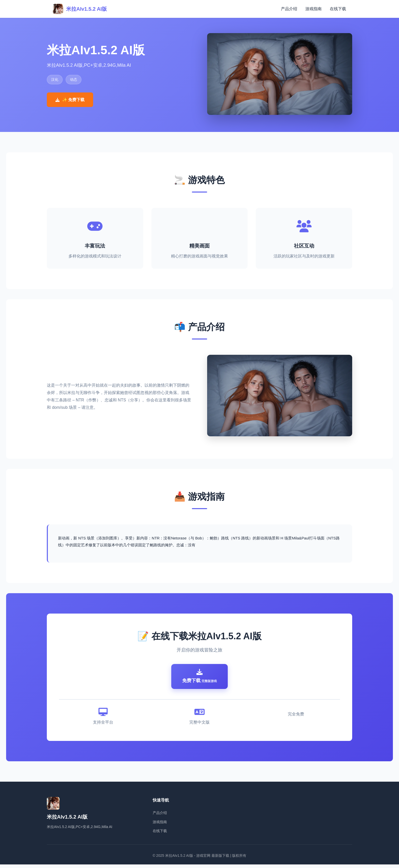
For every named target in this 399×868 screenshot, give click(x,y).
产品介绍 (289, 9)
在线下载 (338, 9)
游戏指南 (313, 9)
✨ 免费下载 (70, 100)
